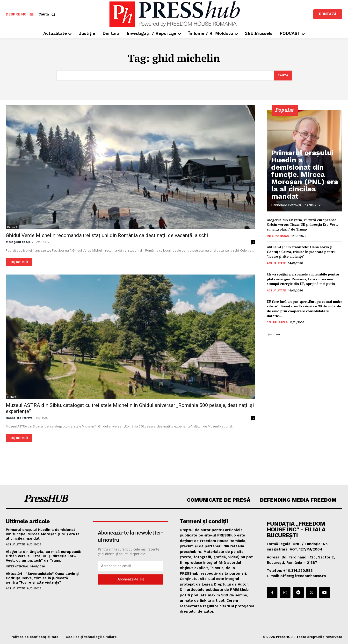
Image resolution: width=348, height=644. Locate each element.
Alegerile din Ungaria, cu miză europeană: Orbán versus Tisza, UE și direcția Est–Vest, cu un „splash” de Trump (302, 225)
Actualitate (276, 264)
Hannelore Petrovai (20, 418)
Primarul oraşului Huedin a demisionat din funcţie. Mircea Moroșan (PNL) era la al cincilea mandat (302, 190)
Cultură (12, 397)
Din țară (12, 227)
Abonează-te (131, 580)
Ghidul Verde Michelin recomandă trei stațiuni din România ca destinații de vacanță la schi (107, 236)
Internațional (278, 236)
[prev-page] (270, 335)
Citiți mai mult (19, 262)
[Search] (282, 76)
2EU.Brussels (277, 323)
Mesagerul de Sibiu (20, 242)
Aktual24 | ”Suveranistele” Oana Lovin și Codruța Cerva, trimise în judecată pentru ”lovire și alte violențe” (301, 252)
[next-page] (278, 335)
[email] (130, 566)
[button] (48, 14)
